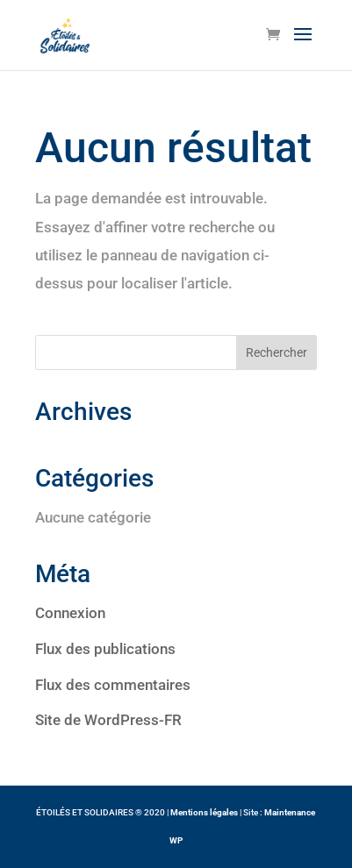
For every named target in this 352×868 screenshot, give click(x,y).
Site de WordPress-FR (108, 720)
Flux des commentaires (113, 685)
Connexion (70, 613)
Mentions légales (204, 812)
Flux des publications (105, 649)
